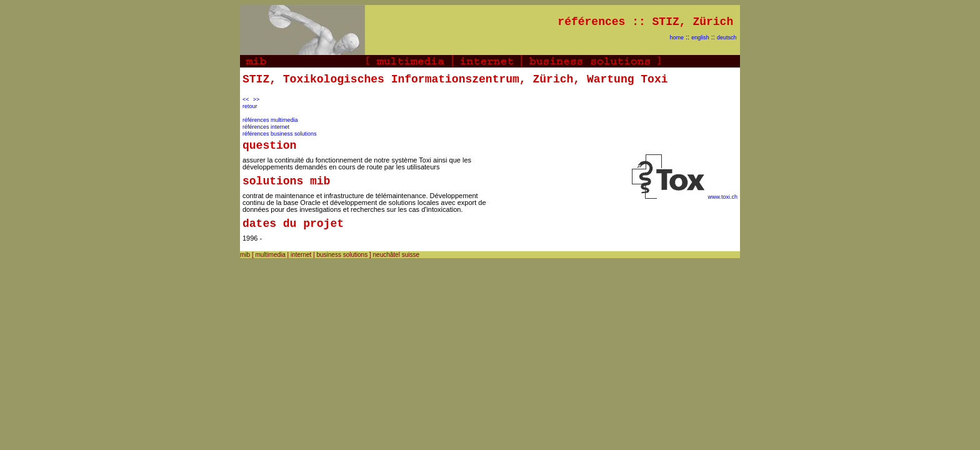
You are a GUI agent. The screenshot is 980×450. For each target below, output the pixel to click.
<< (246, 99)
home (677, 37)
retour (250, 106)
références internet (266, 127)
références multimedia (270, 120)
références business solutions (280, 134)
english (700, 37)
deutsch (727, 37)
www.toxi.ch (722, 197)
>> (257, 99)
